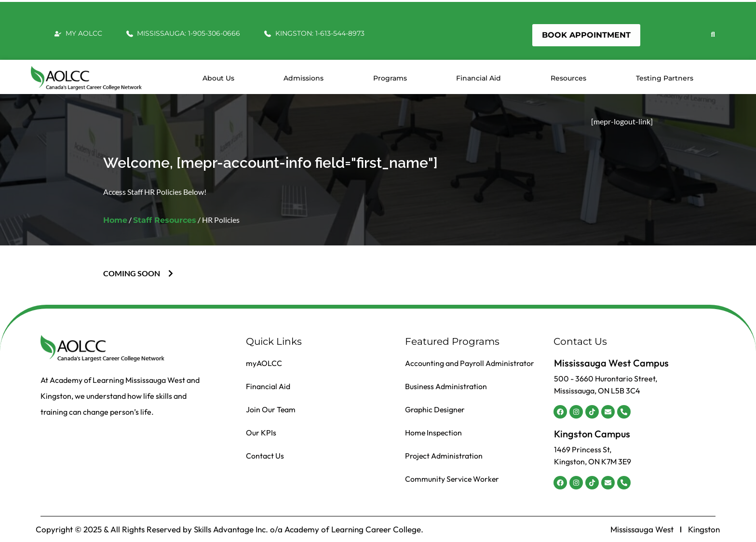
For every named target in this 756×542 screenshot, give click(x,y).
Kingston (704, 529)
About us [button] (218, 78)
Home (115, 220)
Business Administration (446, 386)
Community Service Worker (453, 479)
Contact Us (265, 456)
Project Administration (444, 456)
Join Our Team (271, 409)
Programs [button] (390, 78)
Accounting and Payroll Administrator (470, 363)
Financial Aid (479, 78)
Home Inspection (434, 433)
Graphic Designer (435, 409)
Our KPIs (261, 433)
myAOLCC (264, 363)
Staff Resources (165, 220)
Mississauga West (642, 529)
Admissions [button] (304, 78)
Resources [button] (568, 78)
